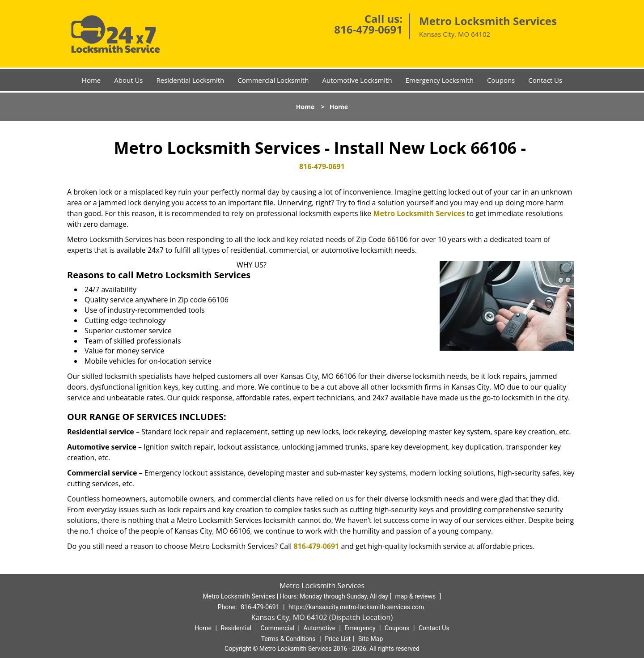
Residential (236, 628)
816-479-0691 (368, 29)
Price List (338, 639)
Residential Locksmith (190, 80)
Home (91, 80)
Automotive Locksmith (357, 80)
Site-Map (371, 639)
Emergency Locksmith (440, 80)
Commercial (278, 628)
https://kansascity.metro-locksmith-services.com (356, 607)
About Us (128, 80)
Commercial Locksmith (273, 80)
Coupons (501, 80)
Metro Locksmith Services (419, 213)
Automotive (319, 628)
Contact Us (545, 80)
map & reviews (416, 596)
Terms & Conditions (288, 639)
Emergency (360, 628)
